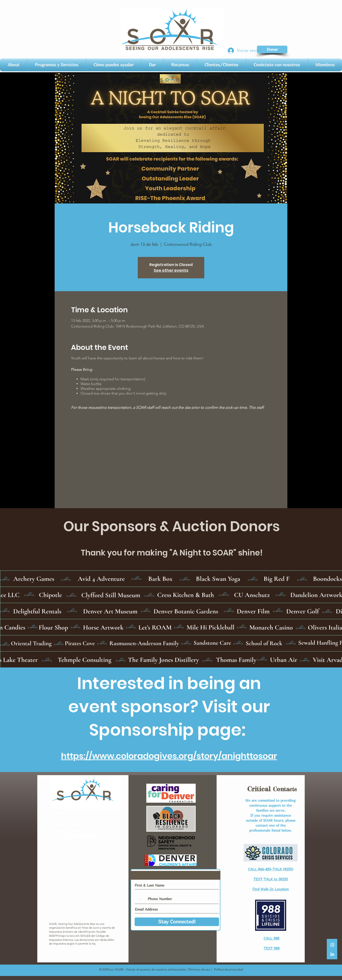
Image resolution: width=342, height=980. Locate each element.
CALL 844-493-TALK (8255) (271, 869)
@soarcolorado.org (90, 818)
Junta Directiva (84, 901)
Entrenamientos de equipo (84, 907)
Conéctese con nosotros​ (84, 847)
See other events (171, 270)
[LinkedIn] (332, 954)
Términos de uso (199, 969)
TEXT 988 (272, 948)
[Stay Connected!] (177, 922)
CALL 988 (271, 938)
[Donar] (272, 49)
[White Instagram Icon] (332, 945)
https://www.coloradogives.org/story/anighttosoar (169, 756)
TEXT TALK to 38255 (271, 879)
